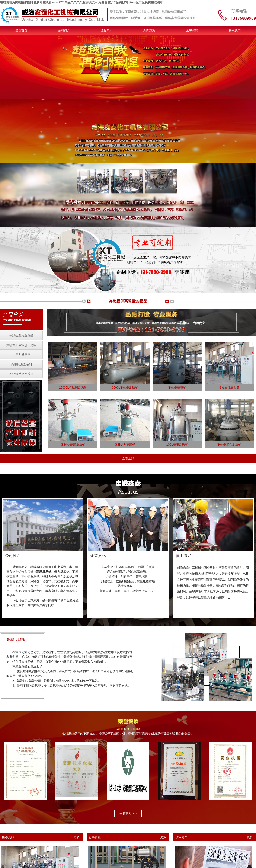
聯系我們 (235, 30)
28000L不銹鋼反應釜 (73, 387)
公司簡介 (64, 30)
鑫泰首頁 (21, 30)
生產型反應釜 (21, 355)
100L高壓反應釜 (177, 444)
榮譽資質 (192, 30)
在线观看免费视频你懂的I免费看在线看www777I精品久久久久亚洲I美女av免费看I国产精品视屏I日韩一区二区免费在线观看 (81, 2)
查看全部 (128, 458)
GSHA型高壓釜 (125, 444)
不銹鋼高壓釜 (177, 387)
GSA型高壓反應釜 (73, 444)
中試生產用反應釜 (21, 335)
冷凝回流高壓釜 (229, 387)
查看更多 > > (128, 814)
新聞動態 (149, 30)
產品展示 (107, 30)
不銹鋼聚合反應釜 (229, 444)
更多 (77, 837)
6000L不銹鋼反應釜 (125, 387)
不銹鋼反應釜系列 (21, 374)
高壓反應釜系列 (21, 364)
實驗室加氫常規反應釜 (21, 345)
